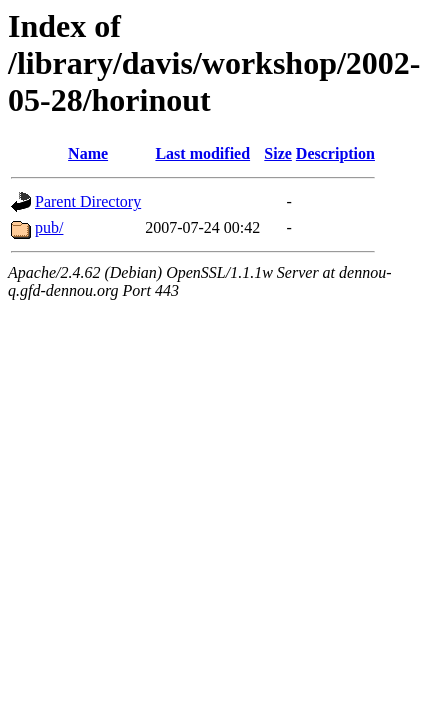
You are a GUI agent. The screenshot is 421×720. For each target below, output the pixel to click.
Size (278, 153)
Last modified (202, 153)
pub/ (49, 227)
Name (88, 153)
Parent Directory (88, 201)
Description (335, 153)
